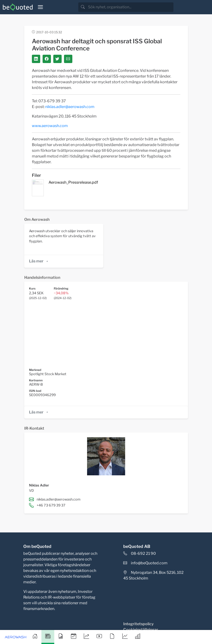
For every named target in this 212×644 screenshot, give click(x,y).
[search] (130, 7)
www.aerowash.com (50, 126)
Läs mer (39, 261)
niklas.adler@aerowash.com (70, 107)
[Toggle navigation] (40, 7)
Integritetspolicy (138, 624)
